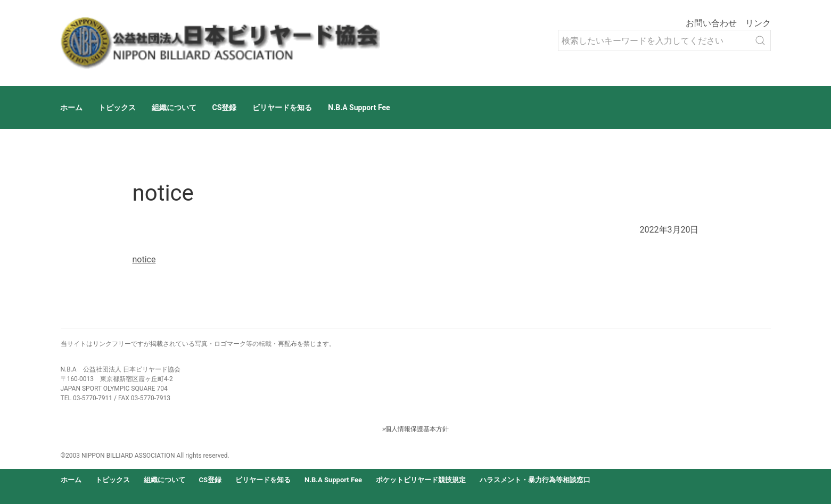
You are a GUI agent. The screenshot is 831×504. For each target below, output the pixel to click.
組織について (174, 108)
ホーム (71, 108)
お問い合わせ (711, 23)
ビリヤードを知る (282, 108)
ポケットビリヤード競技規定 (421, 480)
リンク (758, 23)
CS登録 (225, 108)
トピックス (117, 108)
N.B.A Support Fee (359, 108)
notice (144, 259)
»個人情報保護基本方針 (416, 429)
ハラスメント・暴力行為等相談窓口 (535, 480)
